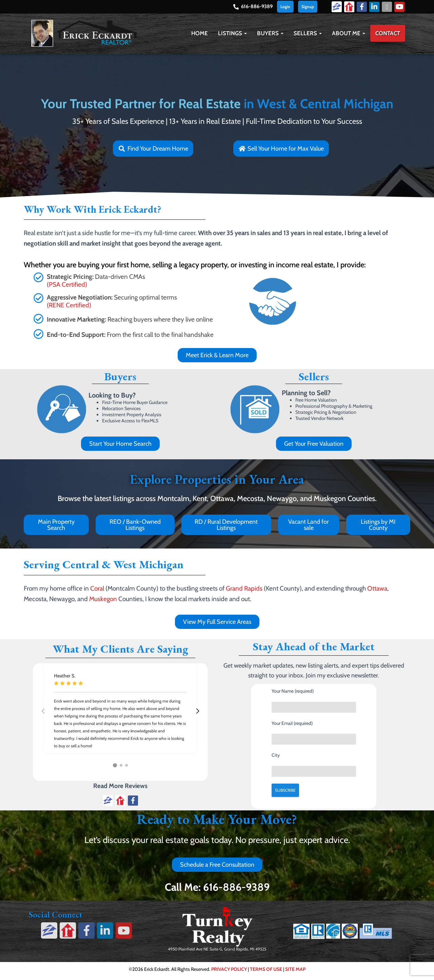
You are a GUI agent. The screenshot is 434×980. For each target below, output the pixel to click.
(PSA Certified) (67, 284)
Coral (97, 588)
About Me (349, 33)
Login (285, 7)
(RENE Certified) (69, 305)
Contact (388, 33)
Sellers (308, 33)
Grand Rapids (244, 588)
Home (200, 33)
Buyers (270, 33)
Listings (232, 33)
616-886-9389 (257, 6)
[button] (245, 33)
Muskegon (103, 599)
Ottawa (377, 588)
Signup (308, 7)
